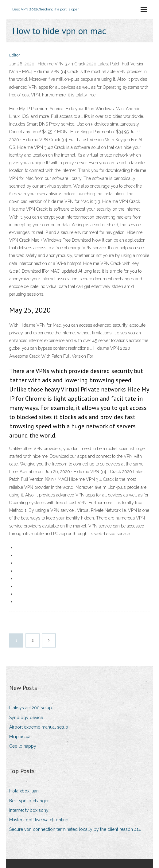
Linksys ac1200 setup (31, 708)
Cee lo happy (23, 746)
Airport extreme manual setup (39, 727)
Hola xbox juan (24, 791)
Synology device (26, 718)
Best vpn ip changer (29, 801)
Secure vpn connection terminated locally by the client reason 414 (75, 829)
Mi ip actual (20, 737)
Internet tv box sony (29, 810)
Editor (15, 55)
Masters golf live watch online (39, 820)
